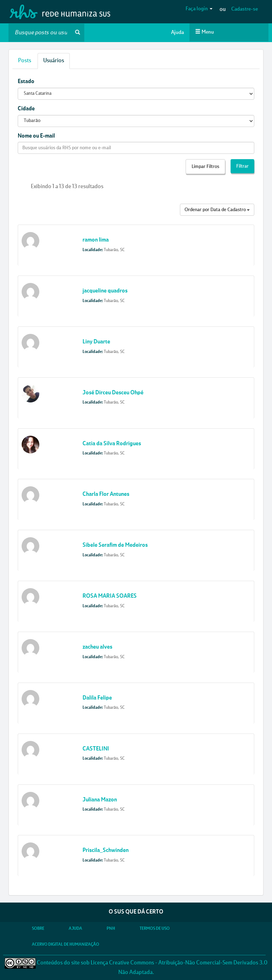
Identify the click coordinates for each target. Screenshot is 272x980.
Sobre (38, 929)
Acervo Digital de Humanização (66, 945)
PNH (111, 929)
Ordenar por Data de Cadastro (217, 210)
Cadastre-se (245, 9)
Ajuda (177, 33)
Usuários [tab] (54, 61)
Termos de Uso (155, 929)
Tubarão (111, 250)
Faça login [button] (199, 9)
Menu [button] (205, 32)
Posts (25, 61)
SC (122, 250)
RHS (60, 12)
